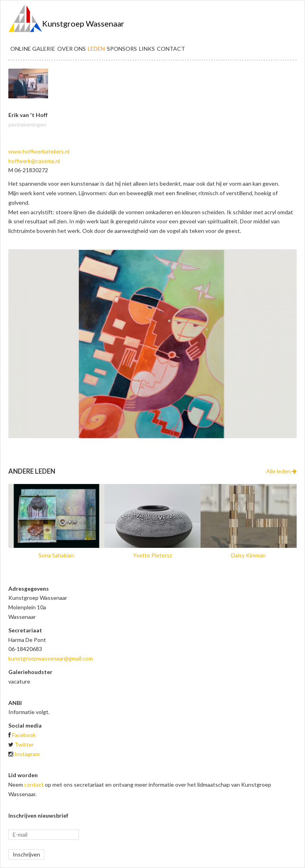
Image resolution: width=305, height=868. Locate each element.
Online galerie (33, 49)
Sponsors (122, 49)
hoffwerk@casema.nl (34, 161)
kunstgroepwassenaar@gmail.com (51, 658)
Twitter (24, 744)
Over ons (71, 49)
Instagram (27, 754)
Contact (171, 49)
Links (147, 49)
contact (34, 784)
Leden (96, 49)
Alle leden (281, 471)
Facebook (24, 735)
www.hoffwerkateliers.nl (39, 151)
